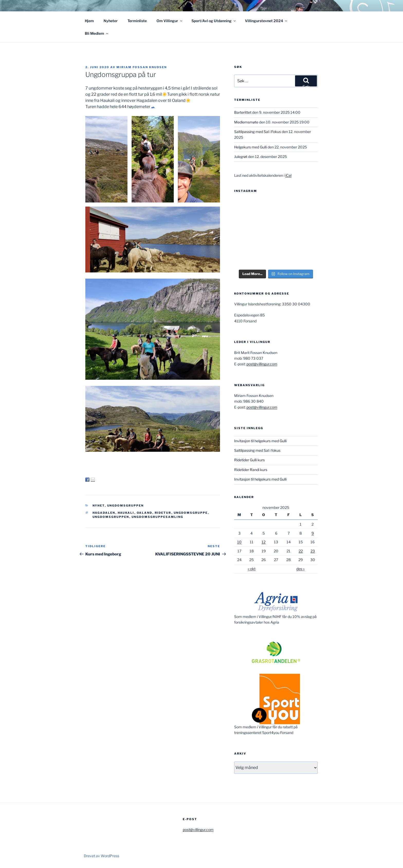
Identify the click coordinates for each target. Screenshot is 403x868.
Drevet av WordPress (102, 856)
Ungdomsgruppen (126, 506)
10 (239, 542)
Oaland (145, 513)
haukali (126, 513)
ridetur (163, 513)
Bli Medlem (97, 33)
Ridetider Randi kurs (251, 470)
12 (264, 542)
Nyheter (111, 21)
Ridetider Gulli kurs (249, 460)
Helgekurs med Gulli (250, 147)
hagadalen (104, 513)
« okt (252, 569)
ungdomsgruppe (191, 513)
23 (313, 551)
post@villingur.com (262, 364)
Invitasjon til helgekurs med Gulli (260, 441)
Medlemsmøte (246, 122)
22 (301, 551)
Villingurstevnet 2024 (266, 21)
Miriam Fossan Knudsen (142, 67)
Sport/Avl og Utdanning (214, 21)
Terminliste (137, 21)
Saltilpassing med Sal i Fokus (258, 132)
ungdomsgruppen (111, 517)
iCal (288, 175)
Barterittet (243, 112)
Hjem (89, 21)
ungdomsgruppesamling (158, 517)
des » (300, 569)
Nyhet (99, 506)
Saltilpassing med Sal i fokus (257, 450)
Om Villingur (170, 21)
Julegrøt (241, 157)
